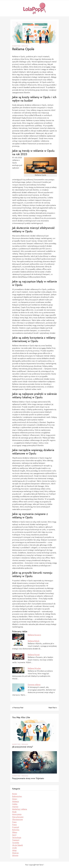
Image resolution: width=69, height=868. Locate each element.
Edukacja (15, 802)
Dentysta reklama (34, 685)
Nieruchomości (18, 817)
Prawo (14, 825)
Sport (14, 835)
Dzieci (15, 799)
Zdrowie (15, 856)
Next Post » (53, 708)
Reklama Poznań (34, 655)
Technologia (17, 838)
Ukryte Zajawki (18, 845)
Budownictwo (17, 796)
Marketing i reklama (20, 46)
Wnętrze (15, 853)
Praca (14, 822)
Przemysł (16, 827)
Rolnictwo (16, 830)
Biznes (15, 794)
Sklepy (15, 832)
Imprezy (15, 807)
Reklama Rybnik (34, 641)
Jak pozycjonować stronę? (23, 747)
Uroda (14, 848)
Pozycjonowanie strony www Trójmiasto (28, 778)
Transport (16, 840)
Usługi (14, 850)
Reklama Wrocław (34, 668)
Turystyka (16, 843)
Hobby (15, 804)
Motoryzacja (17, 814)
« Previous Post (18, 708)
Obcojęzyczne (17, 820)
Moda (14, 812)
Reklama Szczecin (34, 635)
